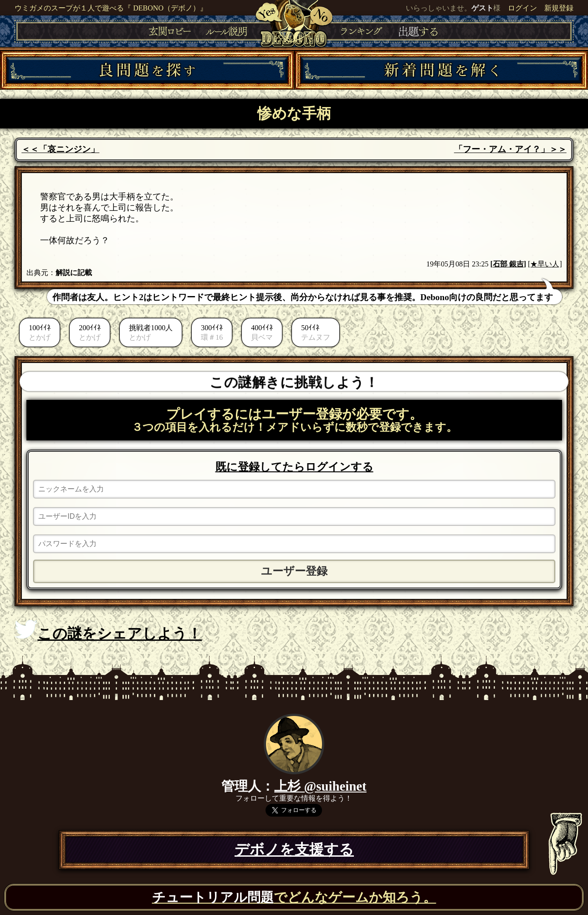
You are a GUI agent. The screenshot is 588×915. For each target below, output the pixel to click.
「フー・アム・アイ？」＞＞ (510, 149)
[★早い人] (545, 264)
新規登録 (559, 8)
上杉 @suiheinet (320, 786)
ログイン (522, 8)
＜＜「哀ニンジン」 (60, 149)
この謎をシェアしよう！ (108, 631)
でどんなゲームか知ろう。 (294, 897)
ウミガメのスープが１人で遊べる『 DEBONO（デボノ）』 (111, 8)
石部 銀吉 (508, 264)
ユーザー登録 (294, 571)
